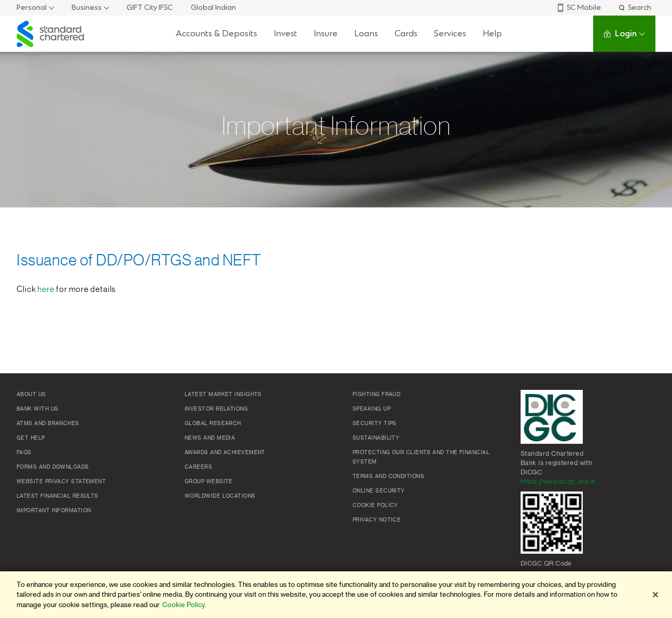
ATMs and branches (48, 424)
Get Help (31, 438)
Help (492, 33)
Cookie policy (375, 505)
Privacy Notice (377, 520)
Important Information (54, 511)
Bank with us (37, 409)
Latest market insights (223, 395)
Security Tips (375, 424)
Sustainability (376, 438)
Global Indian (213, 8)
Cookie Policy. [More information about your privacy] (184, 605)
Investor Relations (216, 409)
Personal (32, 8)
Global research (213, 424)
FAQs (24, 453)
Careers (198, 467)
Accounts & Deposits (216, 33)
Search (634, 8)
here (46, 289)
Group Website (209, 482)
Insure (326, 33)
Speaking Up (372, 409)
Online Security (379, 491)
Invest (285, 33)
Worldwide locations (220, 496)
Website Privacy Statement (61, 482)
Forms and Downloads (53, 467)
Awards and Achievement (225, 453)
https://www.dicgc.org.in (558, 482)
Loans (366, 33)
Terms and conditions (388, 476)
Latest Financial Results (58, 496)
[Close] (655, 595)
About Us (31, 395)
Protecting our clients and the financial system (421, 457)
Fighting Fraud (376, 395)
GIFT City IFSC (150, 8)
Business (87, 8)
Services (450, 33)
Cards (406, 33)
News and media (210, 438)
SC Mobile (579, 8)
